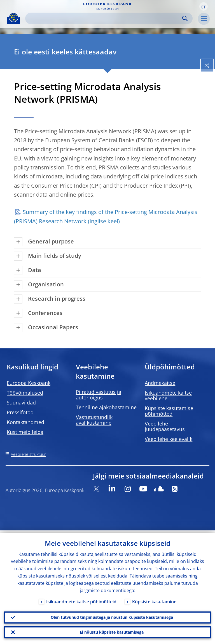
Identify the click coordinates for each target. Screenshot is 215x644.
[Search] (104, 18)
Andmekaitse (160, 383)
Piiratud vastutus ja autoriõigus (99, 395)
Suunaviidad (21, 403)
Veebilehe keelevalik (169, 439)
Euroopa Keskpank (29, 383)
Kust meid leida (25, 432)
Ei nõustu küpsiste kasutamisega (112, 632)
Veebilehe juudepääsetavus (165, 426)
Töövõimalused (25, 393)
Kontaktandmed (25, 422)
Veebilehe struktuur (28, 454)
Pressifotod (20, 412)
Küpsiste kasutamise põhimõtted (169, 411)
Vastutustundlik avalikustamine (94, 420)
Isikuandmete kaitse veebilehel (168, 395)
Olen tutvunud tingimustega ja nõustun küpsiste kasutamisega (112, 615)
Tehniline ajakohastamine (106, 407)
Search (185, 18)
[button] (204, 6)
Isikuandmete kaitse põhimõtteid (81, 599)
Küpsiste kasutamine (154, 599)
